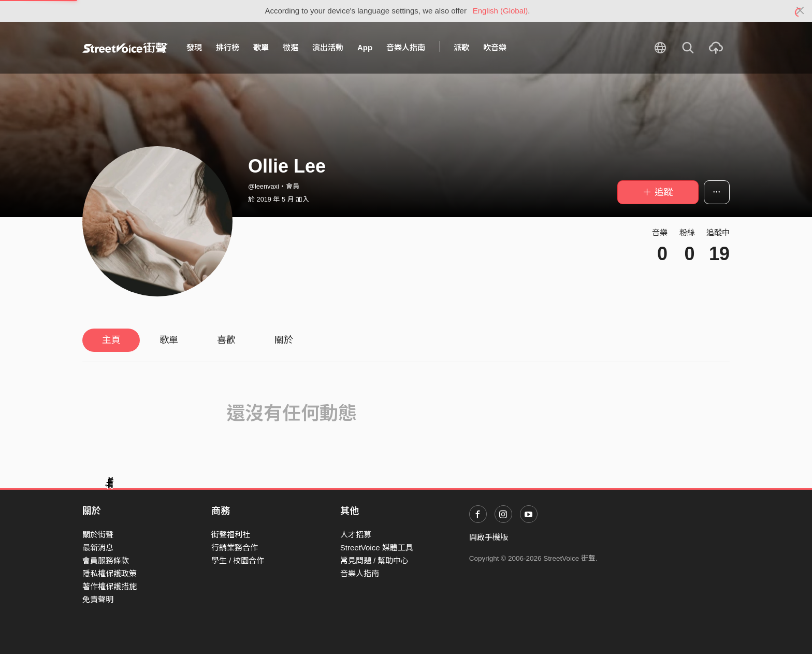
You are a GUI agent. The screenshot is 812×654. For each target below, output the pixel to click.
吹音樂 (495, 47)
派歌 (461, 47)
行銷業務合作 (235, 548)
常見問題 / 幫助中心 (375, 560)
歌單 (261, 47)
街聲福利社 (231, 535)
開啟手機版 (489, 537)
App (365, 47)
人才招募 (356, 535)
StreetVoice (125, 48)
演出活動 (328, 47)
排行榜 (228, 47)
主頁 (111, 340)
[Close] (800, 11)
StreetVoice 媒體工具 (377, 548)
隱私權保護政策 (110, 573)
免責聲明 (98, 599)
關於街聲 (98, 535)
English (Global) (501, 11)
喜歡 (226, 340)
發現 (194, 47)
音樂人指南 (406, 47)
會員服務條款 (106, 560)
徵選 (291, 47)
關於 (284, 340)
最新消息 (98, 548)
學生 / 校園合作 (238, 560)
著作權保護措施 (110, 586)
